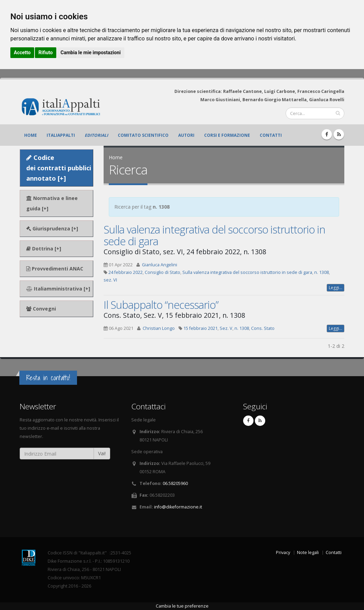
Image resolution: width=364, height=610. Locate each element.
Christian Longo (159, 328)
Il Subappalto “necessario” (161, 305)
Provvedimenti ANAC (55, 269)
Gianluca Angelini (160, 265)
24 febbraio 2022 (126, 272)
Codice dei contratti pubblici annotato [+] (59, 168)
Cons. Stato (263, 328)
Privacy (283, 552)
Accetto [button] (22, 53)
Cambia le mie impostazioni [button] (90, 53)
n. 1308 (322, 272)
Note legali (308, 552)
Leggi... (336, 288)
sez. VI (110, 280)
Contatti (271, 135)
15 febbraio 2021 (200, 328)
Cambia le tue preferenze (182, 606)
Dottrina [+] (44, 249)
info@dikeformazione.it (178, 507)
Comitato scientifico (143, 135)
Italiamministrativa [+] (58, 289)
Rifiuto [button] (46, 53)
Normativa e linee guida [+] (52, 203)
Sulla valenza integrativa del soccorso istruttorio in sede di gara (214, 235)
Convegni (41, 309)
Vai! (102, 453)
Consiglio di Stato (162, 272)
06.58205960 (175, 483)
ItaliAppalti (61, 135)
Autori (186, 135)
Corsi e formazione (227, 135)
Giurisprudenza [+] (52, 228)
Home (31, 135)
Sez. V (226, 328)
